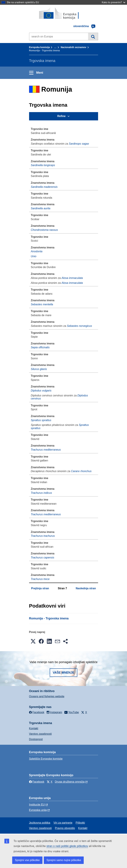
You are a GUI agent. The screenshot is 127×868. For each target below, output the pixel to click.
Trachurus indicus (41, 493)
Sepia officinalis (40, 347)
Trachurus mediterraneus (46, 450)
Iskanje (93, 36)
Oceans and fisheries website (47, 696)
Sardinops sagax (79, 144)
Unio (34, 256)
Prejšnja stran (40, 588)
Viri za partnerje (63, 823)
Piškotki (80, 823)
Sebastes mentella (42, 304)
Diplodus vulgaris (41, 391)
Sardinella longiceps (43, 165)
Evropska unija (38, 810)
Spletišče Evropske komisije (46, 759)
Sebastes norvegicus (79, 326)
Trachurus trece (40, 579)
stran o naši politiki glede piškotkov (67, 846)
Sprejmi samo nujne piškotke (64, 860)
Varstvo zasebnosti (40, 734)
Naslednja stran (86, 588)
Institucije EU (37, 805)
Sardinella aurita (41, 208)
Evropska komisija (39, 47)
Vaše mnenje (64, 673)
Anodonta (37, 251)
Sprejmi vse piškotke (27, 860)
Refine (61, 116)
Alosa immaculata (72, 278)
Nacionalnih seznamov (73, 47)
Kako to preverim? (114, 2)
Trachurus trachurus (43, 536)
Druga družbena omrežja (70, 782)
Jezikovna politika (40, 823)
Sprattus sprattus (41, 420)
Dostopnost (36, 739)
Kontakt (34, 728)
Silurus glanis (39, 369)
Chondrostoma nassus (44, 230)
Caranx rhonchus (81, 471)
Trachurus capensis (42, 558)
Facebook (37, 782)
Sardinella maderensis (44, 187)
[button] (33, 641)
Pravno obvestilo (65, 828)
